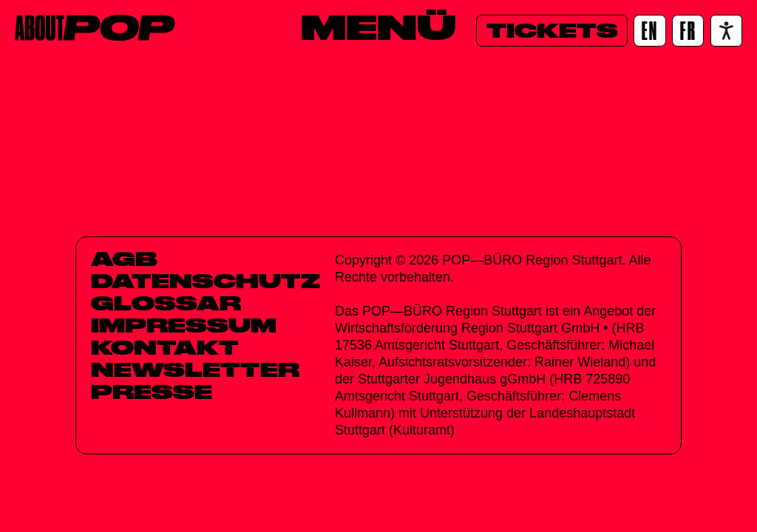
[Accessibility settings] (726, 31)
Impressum (184, 325)
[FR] (688, 31)
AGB (124, 259)
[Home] (95, 28)
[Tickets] (552, 31)
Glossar (166, 303)
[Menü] (378, 27)
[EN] (649, 31)
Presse (152, 392)
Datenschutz (206, 281)
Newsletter (195, 369)
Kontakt (165, 347)
